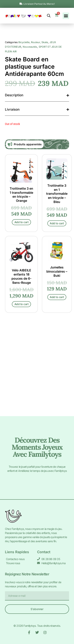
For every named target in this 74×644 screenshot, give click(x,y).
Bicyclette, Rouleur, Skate (33, 136)
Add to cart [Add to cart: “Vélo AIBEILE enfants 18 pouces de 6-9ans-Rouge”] (22, 398)
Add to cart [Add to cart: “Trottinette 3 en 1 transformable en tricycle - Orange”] (22, 316)
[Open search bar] (49, 16)
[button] (66, 16)
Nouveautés (30, 141)
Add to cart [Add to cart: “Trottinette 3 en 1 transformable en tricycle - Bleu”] (57, 317)
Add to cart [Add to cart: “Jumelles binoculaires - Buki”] (57, 391)
